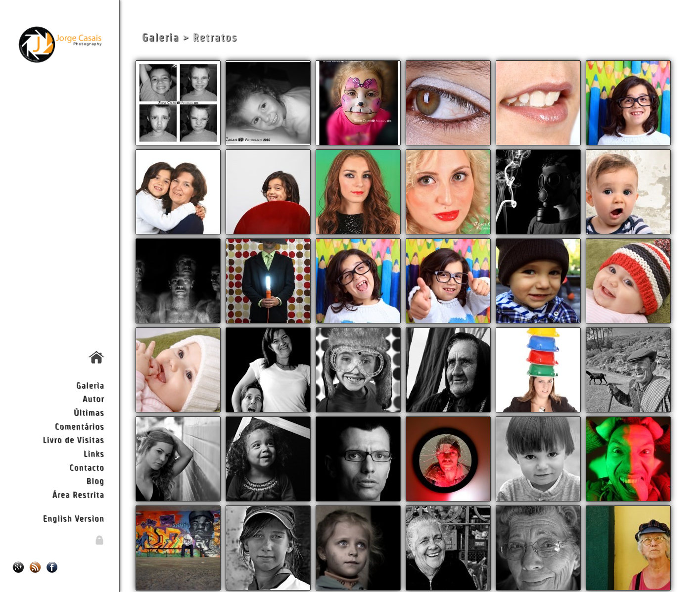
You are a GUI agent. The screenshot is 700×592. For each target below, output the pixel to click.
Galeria (90, 385)
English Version (74, 518)
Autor (93, 398)
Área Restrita (78, 494)
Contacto (87, 467)
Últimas (89, 412)
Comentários (80, 426)
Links (94, 453)
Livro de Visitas (73, 439)
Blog (95, 480)
